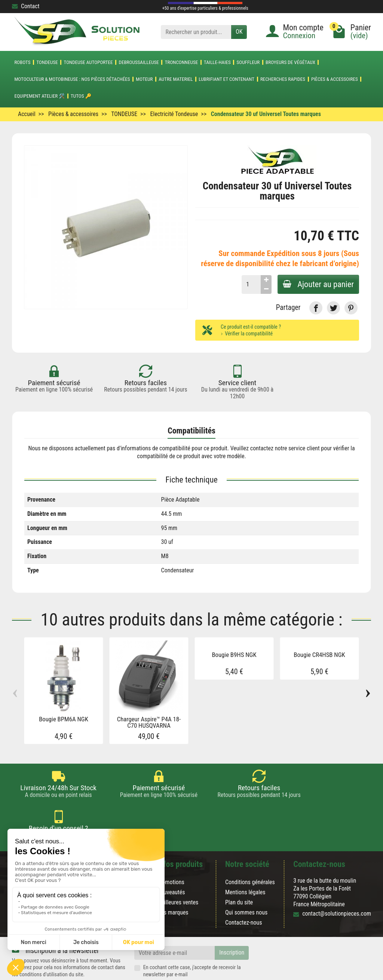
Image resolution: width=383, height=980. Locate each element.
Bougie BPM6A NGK (64, 719)
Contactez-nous (244, 896)
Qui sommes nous (246, 885)
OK (239, 32)
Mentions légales (245, 865)
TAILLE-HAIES (217, 62)
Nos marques (173, 885)
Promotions (171, 855)
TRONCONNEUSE (182, 62)
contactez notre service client (285, 448)
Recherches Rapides (283, 79)
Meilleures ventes (178, 875)
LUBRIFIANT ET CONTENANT (226, 79)
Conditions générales (250, 855)
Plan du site (239, 875)
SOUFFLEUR (248, 62)
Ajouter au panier (318, 284)
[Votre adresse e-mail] (175, 926)
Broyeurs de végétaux (290, 62)
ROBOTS (22, 62)
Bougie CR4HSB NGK (319, 655)
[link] (316, 308)
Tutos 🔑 (81, 96)
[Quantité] (250, 284)
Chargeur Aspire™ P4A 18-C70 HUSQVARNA (149, 723)
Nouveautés (171, 865)
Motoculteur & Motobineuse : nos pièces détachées (72, 79)
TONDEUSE (47, 62)
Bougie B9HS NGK (234, 655)
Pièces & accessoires (335, 79)
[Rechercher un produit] (196, 32)
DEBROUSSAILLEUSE (139, 62)
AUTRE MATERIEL (176, 79)
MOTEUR (144, 79)
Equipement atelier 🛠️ (39, 96)
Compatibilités (191, 431)
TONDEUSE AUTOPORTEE (88, 62)
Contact (26, 6)
